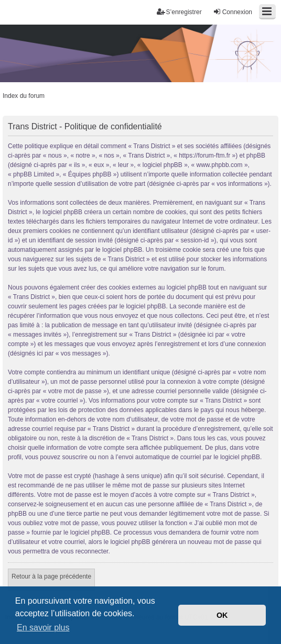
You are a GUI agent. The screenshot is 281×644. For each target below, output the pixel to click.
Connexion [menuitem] (233, 12)
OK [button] (222, 615)
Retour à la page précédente (51, 576)
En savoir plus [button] (43, 628)
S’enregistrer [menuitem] (179, 12)
